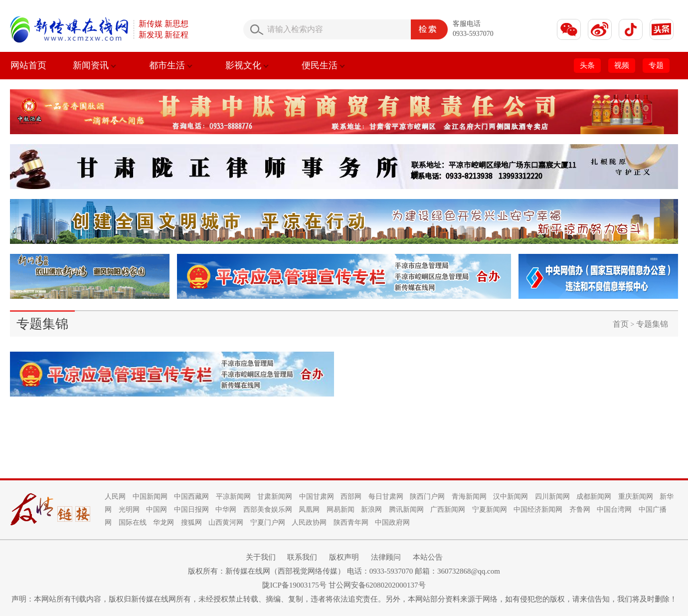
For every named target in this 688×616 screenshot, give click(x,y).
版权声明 (344, 557)
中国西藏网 (191, 497)
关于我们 (261, 557)
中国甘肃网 (317, 497)
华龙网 (164, 522)
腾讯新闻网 (406, 510)
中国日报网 (191, 510)
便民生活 (323, 65)
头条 (587, 65)
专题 (656, 65)
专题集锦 (652, 324)
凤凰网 (309, 510)
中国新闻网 (150, 497)
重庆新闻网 (636, 497)
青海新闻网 (469, 497)
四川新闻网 (552, 497)
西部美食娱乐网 (268, 510)
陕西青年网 (351, 522)
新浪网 (371, 510)
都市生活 (171, 65)
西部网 (351, 497)
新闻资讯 (94, 65)
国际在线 (133, 522)
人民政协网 (309, 522)
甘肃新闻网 (275, 497)
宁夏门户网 (268, 522)
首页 (621, 324)
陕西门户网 (427, 497)
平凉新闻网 (233, 497)
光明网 (129, 510)
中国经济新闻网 (538, 510)
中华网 (226, 510)
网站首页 (28, 65)
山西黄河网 (226, 522)
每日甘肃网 (386, 497)
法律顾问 (386, 557)
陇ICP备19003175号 (294, 585)
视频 (622, 65)
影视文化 (247, 65)
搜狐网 (191, 522)
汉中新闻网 (511, 497)
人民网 (115, 497)
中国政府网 (392, 522)
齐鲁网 (580, 510)
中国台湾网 (614, 510)
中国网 (157, 510)
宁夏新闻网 (490, 510)
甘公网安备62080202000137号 (377, 585)
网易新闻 (341, 510)
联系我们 (302, 557)
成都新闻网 (594, 497)
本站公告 (428, 557)
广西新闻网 (448, 510)
